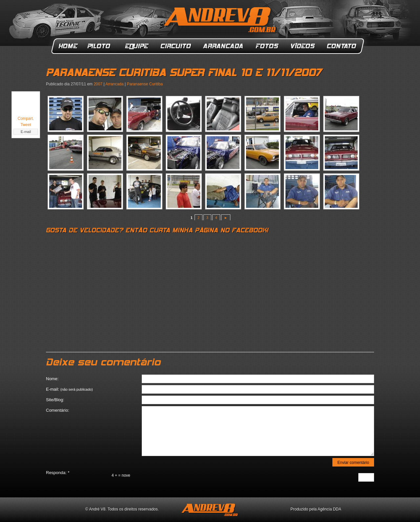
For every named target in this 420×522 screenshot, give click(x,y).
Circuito (176, 46)
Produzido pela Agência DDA (316, 509)
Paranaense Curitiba (145, 84)
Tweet (26, 125)
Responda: (58, 473)
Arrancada (223, 46)
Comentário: (58, 410)
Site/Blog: (55, 400)
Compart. (26, 119)
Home (68, 46)
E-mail (26, 132)
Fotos (267, 46)
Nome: (52, 379)
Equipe (136, 46)
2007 (98, 84)
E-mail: (69, 389)
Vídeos (303, 46)
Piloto (101, 46)
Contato (342, 46)
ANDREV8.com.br (221, 21)
